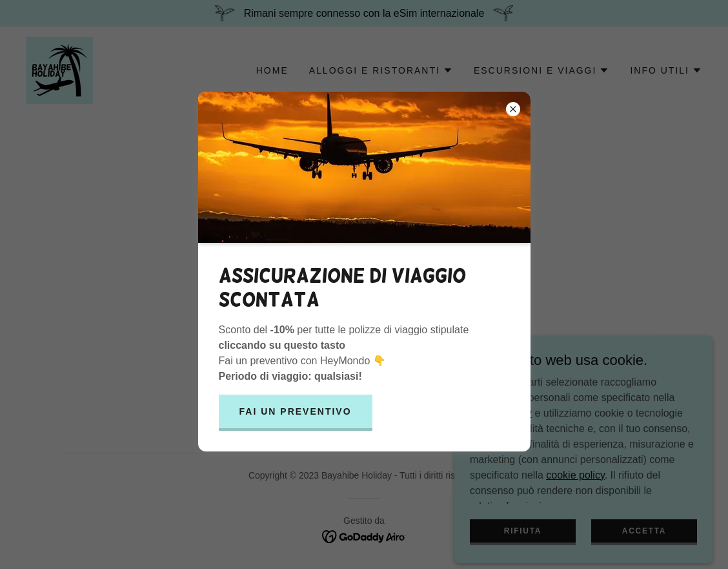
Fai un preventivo (296, 411)
